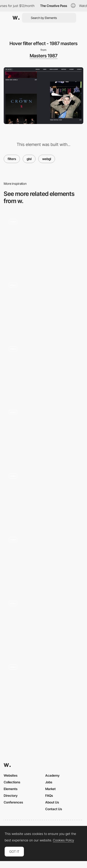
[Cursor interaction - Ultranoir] (43, 369)
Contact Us (54, 809)
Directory (11, 795)
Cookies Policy (63, 840)
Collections (12, 782)
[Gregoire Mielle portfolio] (43, 433)
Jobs (49, 782)
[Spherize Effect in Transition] (43, 560)
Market (50, 789)
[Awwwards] (16, 18)
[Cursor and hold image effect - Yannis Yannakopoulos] (43, 497)
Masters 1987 (44, 56)
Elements (11, 789)
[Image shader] (43, 306)
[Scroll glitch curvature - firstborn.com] (43, 242)
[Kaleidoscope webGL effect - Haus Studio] (43, 688)
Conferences (13, 802)
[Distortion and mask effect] (43, 624)
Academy (52, 775)
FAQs (49, 795)
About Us (52, 802)
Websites (11, 775)
